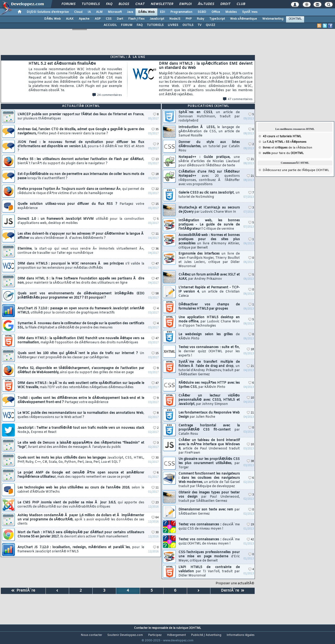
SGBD (202, 12)
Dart (120, 19)
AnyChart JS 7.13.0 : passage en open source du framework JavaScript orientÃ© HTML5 (81, 311)
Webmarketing (273, 19)
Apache (84, 19)
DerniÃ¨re (233, 591)
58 (155, 294)
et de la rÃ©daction (287, 148)
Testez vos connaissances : (209, 527)
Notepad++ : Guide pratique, (209, 161)
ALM (99, 12)
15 (155, 204)
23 (155, 503)
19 (250, 525)
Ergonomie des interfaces (209, 260)
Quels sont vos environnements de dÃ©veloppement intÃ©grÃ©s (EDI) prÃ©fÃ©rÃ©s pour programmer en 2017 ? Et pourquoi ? (81, 296)
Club (241, 4)
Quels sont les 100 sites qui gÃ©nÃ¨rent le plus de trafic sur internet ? (81, 355)
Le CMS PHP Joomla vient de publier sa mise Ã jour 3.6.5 (81, 505)
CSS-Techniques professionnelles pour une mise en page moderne (209, 557)
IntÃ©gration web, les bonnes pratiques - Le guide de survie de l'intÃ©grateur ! (209, 225)
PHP (189, 19)
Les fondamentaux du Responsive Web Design (209, 415)
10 (250, 398)
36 (155, 249)
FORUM (127, 25)
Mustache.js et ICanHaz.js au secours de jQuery (209, 210)
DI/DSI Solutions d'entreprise (48, 12)
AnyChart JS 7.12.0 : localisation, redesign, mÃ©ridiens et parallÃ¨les (81, 549)
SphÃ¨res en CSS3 (209, 117)
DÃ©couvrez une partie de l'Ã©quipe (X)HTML (296, 170)
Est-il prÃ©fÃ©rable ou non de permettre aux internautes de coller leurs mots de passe (81, 176)
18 (155, 174)
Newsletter (162, 4)
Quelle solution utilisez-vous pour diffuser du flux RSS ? (81, 206)
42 (250, 540)
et (282, 136)
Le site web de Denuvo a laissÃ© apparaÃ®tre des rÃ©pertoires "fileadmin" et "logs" (81, 445)
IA (89, 12)
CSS (109, 19)
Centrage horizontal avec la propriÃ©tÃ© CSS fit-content (209, 430)
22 (155, 189)
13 (155, 159)
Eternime (81, 251)
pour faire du (283, 153)
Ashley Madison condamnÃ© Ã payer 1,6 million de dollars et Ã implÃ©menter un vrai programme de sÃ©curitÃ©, (81, 520)
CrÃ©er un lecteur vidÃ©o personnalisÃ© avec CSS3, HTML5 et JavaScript (209, 400)
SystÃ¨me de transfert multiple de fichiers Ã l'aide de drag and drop (209, 368)
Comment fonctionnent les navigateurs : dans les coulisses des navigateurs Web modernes (209, 480)
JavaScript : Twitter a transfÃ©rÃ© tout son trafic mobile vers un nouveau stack (81, 430)
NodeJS (175, 19)
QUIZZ (210, 25)
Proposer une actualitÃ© (235, 584)
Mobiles (231, 12)
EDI (163, 12)
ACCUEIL (110, 25)
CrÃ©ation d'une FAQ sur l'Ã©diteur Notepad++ (209, 178)
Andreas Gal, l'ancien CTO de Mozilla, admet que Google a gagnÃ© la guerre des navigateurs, (81, 131)
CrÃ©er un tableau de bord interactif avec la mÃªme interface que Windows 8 (209, 447)
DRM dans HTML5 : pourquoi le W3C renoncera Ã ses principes (81, 266)
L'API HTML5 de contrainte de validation (209, 571)
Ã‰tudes (206, 4)
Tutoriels (91, 4)
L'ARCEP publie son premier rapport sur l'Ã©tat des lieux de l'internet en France (81, 117)
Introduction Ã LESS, (209, 131)
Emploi (185, 4)
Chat (140, 4)
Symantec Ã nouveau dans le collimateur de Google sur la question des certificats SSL (81, 326)
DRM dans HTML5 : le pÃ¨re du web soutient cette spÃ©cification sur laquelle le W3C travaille (81, 385)
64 (155, 518)
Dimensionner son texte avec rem (209, 512)
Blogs (124, 4)
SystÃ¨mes (250, 12)
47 (155, 264)
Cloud (78, 12)
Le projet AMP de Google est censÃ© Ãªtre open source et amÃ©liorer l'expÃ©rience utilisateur (81, 475)
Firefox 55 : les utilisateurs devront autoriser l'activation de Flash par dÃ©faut (81, 161)
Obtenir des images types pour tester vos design (209, 497)
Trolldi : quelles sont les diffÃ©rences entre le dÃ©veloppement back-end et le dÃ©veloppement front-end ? (81, 400)
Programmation (181, 12)
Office (216, 12)
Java (130, 12)
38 (250, 461)
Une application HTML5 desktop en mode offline (209, 322)
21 (250, 159)
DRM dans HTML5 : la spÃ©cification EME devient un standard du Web (206, 79)
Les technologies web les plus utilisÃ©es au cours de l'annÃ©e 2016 (81, 490)
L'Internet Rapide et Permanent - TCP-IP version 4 (209, 292)
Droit (225, 4)
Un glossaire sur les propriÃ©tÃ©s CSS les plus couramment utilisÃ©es (209, 463)
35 (155, 130)
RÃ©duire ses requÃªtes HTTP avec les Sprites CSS (209, 385)
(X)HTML (295, 19)
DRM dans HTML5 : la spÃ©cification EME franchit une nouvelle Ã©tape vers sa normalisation (81, 340)
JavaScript (157, 19)
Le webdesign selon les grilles (209, 337)
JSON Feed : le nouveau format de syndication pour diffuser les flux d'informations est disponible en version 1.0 (81, 146)
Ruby (200, 19)
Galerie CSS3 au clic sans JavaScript (209, 195)
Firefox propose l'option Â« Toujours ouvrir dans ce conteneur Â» (81, 191)
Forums (68, 4)
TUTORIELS (155, 25)
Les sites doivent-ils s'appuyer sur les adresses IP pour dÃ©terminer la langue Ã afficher (81, 236)
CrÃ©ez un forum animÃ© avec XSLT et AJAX (209, 277)
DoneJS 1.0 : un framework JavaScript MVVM (81, 221)
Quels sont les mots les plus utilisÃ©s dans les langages (81, 460)
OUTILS (188, 25)
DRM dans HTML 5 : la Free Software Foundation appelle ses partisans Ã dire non (81, 281)
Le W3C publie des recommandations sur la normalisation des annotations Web (81, 415)
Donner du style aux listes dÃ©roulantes (209, 146)
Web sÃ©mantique (244, 19)
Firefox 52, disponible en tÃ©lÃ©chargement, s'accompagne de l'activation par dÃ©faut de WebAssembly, (81, 370)
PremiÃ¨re (23, 591)
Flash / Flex (136, 19)
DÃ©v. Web (146, 12)
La (285, 142)
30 (155, 458)
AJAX (70, 19)
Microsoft (115, 12)
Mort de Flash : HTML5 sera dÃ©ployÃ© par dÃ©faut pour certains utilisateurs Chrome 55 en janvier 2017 (81, 535)
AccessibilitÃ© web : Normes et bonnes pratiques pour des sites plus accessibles (209, 241)
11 (155, 234)
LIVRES (173, 25)
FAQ (109, 4)
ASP (98, 19)
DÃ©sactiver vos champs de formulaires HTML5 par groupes (209, 307)
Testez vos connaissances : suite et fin (209, 351)
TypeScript (217, 19)
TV (200, 25)
